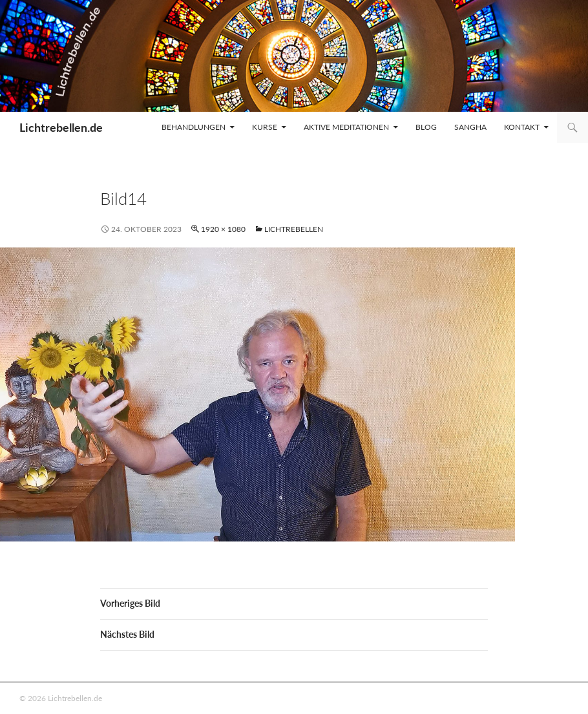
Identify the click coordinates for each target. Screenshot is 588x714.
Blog (426, 127)
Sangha (470, 127)
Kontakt (522, 127)
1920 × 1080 (223, 229)
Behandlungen (194, 127)
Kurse (265, 127)
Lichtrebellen (294, 229)
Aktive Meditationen (346, 127)
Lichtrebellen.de (61, 127)
